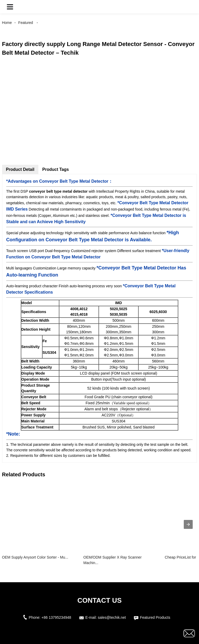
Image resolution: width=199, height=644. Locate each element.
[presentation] (188, 524)
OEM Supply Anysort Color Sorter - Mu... (35, 557)
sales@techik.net (112, 617)
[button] (10, 7)
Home (7, 23)
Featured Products (155, 617)
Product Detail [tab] (20, 169)
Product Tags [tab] (56, 169)
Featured (26, 23)
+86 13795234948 (56, 617)
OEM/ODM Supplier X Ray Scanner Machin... (113, 560)
